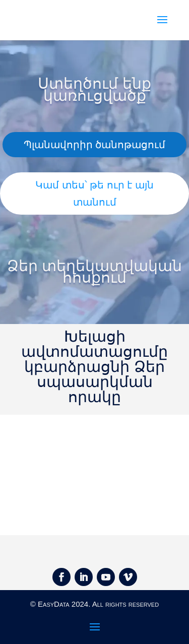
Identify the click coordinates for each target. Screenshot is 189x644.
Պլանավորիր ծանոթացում (95, 145)
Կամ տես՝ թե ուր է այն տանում (94, 194)
